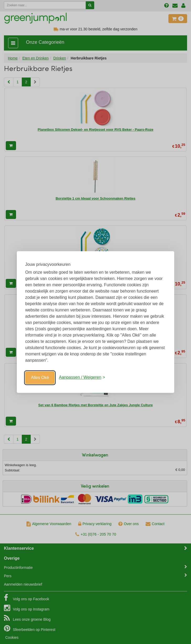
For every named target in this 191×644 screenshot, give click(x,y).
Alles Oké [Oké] (40, 378)
